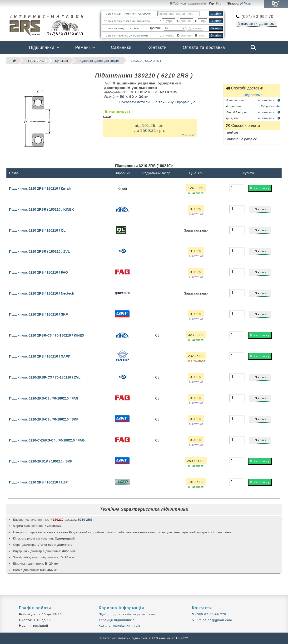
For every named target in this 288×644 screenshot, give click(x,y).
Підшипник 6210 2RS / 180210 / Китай (40, 188)
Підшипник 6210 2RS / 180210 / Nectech (42, 293)
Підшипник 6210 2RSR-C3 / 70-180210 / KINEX (47, 335)
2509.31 (148, 131)
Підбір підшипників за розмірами (127, 614)
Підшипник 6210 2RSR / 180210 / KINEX (41, 209)
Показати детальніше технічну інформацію (157, 102)
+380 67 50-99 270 (210, 614)
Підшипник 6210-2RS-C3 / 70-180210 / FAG (44, 398)
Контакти (157, 47)
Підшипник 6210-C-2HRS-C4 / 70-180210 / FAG (47, 440)
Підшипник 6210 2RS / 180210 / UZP (38, 482)
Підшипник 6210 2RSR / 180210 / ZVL (39, 251)
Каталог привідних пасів (120, 626)
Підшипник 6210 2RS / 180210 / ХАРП (40, 356)
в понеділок (269, 100)
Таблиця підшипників (188, 3)
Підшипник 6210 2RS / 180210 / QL (37, 230)
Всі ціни (187, 135)
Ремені (83, 47)
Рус (219, 4)
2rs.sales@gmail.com (214, 620)
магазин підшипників (134, 638)
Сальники (121, 47)
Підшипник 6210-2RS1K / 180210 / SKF (41, 461)
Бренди (231, 60)
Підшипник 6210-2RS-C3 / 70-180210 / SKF (44, 419)
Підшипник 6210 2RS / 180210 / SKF (38, 314)
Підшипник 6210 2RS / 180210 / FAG (38, 272)
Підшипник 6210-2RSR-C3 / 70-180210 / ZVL (45, 377)
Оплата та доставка (204, 47)
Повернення (42, 60)
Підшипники (42, 47)
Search (253, 47)
